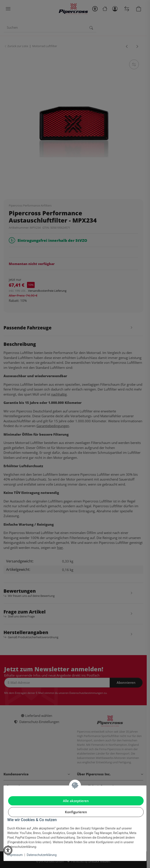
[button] (8, 850)
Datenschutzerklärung (42, 855)
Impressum (15, 855)
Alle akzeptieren (76, 801)
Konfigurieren (76, 812)
